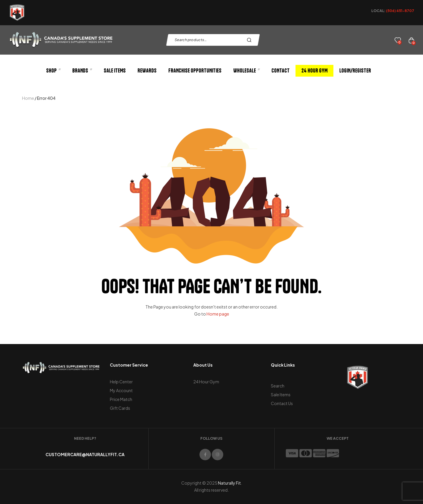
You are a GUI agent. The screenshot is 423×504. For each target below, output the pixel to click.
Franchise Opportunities (195, 71)
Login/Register (355, 71)
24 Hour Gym (314, 71)
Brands (82, 71)
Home (28, 98)
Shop (53, 71)
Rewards (147, 71)
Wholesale (246, 71)
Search (251, 40)
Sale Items (115, 71)
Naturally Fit (229, 483)
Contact (281, 71)
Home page (218, 314)
